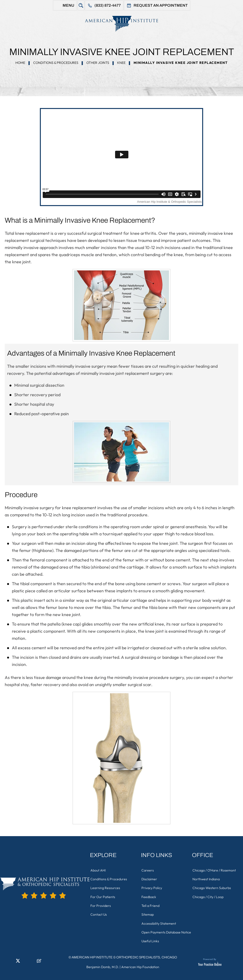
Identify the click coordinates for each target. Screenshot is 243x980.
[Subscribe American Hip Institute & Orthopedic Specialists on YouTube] (32, 960)
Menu (68, 5)
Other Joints (98, 63)
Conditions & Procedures (56, 63)
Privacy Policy (152, 886)
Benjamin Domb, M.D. (103, 965)
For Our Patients (103, 894)
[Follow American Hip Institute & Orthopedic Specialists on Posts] (39, 960)
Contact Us (99, 910)
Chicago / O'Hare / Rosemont (215, 870)
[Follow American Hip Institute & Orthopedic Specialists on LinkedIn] (11, 960)
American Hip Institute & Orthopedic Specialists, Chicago (124, 955)
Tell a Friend (151, 902)
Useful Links (151, 939)
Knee (121, 63)
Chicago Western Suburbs (212, 886)
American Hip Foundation (140, 965)
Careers (148, 870)
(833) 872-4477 (108, 5)
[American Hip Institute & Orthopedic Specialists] (121, 24)
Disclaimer (150, 878)
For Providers (101, 902)
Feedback (150, 894)
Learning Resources (106, 886)
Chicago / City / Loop (209, 894)
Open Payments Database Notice (162, 929)
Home (20, 63)
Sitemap (148, 910)
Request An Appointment (161, 5)
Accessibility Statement (159, 918)
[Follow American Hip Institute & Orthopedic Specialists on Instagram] (25, 960)
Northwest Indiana (207, 878)
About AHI (99, 870)
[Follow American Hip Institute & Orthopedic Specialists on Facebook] (4, 960)
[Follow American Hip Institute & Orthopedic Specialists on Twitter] (18, 960)
